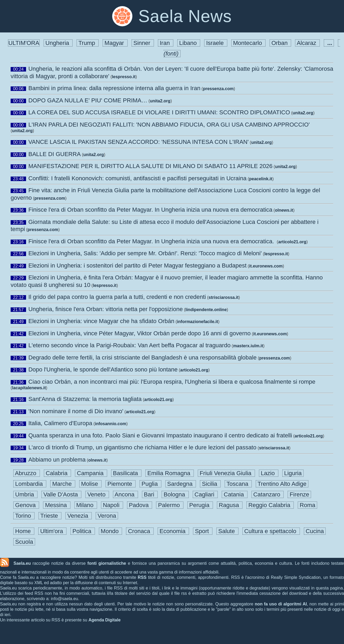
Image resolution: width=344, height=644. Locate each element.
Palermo (170, 505)
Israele (216, 43)
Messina (57, 505)
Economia (173, 531)
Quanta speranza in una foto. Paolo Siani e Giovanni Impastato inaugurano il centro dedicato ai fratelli (160, 435)
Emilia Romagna (170, 473)
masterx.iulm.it (248, 346)
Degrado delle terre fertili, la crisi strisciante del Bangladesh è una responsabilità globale (142, 357)
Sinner (143, 43)
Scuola (24, 542)
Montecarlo (248, 43)
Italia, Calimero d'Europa (60, 423)
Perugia (200, 505)
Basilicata (126, 473)
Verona (107, 516)
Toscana (238, 484)
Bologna (175, 494)
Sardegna (181, 484)
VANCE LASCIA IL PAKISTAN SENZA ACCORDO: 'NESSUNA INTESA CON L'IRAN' (139, 142)
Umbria (25, 494)
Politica (83, 531)
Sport (203, 531)
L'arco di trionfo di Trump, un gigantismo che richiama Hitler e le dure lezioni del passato (142, 447)
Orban (280, 43)
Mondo (111, 531)
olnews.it (284, 210)
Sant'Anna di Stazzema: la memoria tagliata (85, 399)
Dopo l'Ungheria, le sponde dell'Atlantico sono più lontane (103, 369)
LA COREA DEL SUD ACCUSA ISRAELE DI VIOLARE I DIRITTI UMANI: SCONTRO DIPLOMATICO (159, 112)
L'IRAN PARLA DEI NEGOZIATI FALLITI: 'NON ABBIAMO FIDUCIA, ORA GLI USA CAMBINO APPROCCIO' (169, 125)
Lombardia (30, 484)
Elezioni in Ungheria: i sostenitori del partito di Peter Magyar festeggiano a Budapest (138, 265)
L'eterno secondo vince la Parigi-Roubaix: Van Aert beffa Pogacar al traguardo (129, 345)
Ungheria (58, 43)
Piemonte (121, 484)
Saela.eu (22, 563)
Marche (63, 484)
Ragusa (230, 505)
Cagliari (205, 494)
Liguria (293, 473)
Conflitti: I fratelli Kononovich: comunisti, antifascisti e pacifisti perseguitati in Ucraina (137, 178)
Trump (88, 43)
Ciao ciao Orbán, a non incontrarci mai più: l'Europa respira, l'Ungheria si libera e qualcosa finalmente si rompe (172, 382)
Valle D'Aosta (61, 494)
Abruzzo (27, 473)
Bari (150, 494)
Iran (166, 43)
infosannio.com (111, 424)
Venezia (79, 516)
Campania (91, 473)
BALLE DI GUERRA (55, 154)
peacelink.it (261, 179)
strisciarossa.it (223, 297)
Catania (234, 494)
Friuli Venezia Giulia (226, 473)
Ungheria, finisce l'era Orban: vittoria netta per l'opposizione (106, 309)
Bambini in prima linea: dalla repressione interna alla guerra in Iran (114, 88)
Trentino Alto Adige (282, 484)
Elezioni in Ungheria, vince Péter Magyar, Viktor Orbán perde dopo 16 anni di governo (140, 333)
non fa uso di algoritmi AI (281, 604)
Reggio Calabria (270, 505)
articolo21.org (292, 242)
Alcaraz (307, 43)
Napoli (112, 505)
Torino (24, 516)
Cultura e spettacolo (271, 531)
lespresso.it (124, 77)
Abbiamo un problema (57, 460)
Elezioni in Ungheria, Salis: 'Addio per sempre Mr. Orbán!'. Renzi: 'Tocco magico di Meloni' (145, 253)
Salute (227, 531)
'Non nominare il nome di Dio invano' (76, 411)
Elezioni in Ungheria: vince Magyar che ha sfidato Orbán (101, 321)
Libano (189, 43)
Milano (86, 505)
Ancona (125, 494)
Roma (307, 505)
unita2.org (160, 101)
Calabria (57, 473)
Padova (140, 505)
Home (24, 531)
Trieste (50, 516)
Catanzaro (268, 494)
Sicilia (210, 484)
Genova (26, 505)
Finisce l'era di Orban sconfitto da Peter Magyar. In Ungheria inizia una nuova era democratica (150, 210)
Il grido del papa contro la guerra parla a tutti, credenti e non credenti (117, 297)
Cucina (315, 531)
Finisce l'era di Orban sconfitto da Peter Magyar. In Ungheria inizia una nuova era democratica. (152, 241)
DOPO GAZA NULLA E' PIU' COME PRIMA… (88, 100)
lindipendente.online (206, 310)
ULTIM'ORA (24, 43)
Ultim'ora (52, 531)
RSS (142, 577)
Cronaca (140, 531)
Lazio (269, 473)
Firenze (299, 494)
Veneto (97, 494)
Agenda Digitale (105, 620)
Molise (90, 484)
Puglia (150, 484)
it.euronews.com (266, 266)
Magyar (115, 43)
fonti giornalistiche (107, 563)
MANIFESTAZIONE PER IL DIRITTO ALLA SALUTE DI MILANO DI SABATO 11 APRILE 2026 (150, 166)
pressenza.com (218, 89)
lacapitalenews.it (29, 388)
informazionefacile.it (198, 322)
